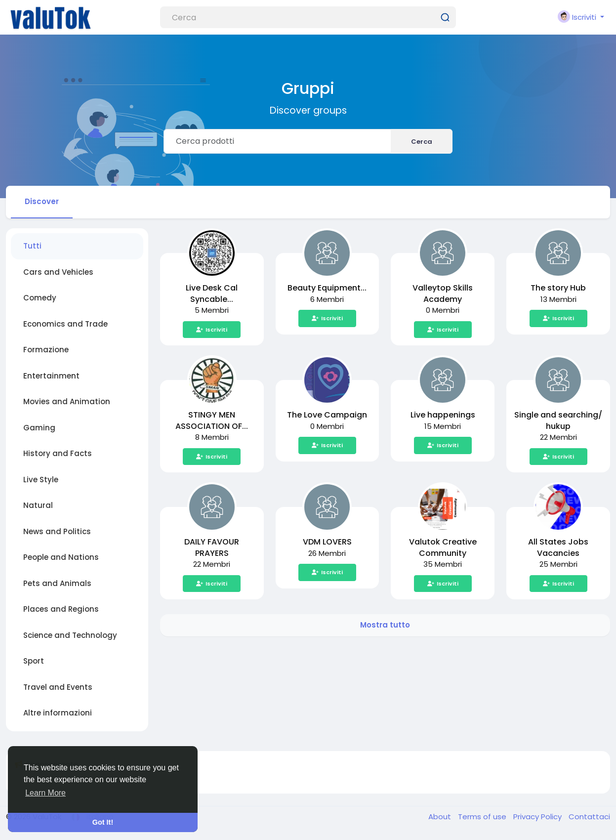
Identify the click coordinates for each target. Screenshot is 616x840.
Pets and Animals (57, 583)
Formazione (46, 350)
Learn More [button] (45, 793)
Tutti (32, 246)
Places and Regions (61, 609)
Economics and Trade (65, 324)
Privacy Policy (538, 817)
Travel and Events (58, 687)
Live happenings (443, 415)
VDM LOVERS (327, 542)
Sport (34, 661)
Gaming (39, 428)
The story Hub (558, 288)
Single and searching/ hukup (558, 420)
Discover (42, 201)
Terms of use (483, 817)
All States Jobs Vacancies (558, 547)
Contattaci (589, 817)
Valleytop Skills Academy (443, 294)
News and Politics (57, 531)
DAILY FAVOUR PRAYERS (212, 547)
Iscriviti (212, 330)
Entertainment (51, 376)
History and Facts (58, 453)
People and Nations (61, 557)
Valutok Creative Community (443, 547)
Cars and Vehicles (58, 272)
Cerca (422, 142)
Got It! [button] (103, 822)
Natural (38, 505)
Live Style (41, 480)
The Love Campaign (327, 415)
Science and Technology (70, 635)
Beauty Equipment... (327, 288)
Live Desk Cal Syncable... (212, 294)
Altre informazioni (58, 713)
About (441, 817)
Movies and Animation (67, 401)
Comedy (40, 298)
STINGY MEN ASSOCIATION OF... (212, 420)
